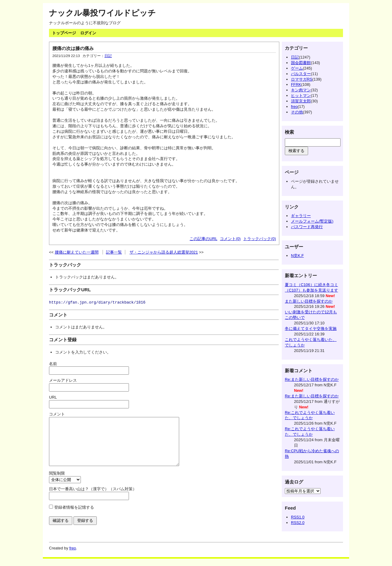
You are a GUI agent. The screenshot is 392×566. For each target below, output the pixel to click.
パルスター (301, 74)
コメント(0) (230, 239)
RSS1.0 (298, 517)
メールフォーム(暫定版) (312, 221)
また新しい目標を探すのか (309, 301)
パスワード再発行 (307, 227)
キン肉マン (301, 90)
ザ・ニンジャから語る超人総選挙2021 (164, 252)
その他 (297, 112)
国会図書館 (301, 63)
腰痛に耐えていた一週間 (77, 252)
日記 (108, 56)
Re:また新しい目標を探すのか (312, 379)
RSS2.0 (298, 523)
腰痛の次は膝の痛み (73, 48)
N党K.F (297, 256)
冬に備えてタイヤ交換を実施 (311, 329)
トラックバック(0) (260, 239)
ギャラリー (301, 216)
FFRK (296, 84)
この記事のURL (204, 239)
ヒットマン (301, 96)
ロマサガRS (302, 79)
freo (294, 107)
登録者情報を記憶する (74, 516)
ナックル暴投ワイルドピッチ (102, 13)
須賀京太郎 (301, 101)
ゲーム (297, 68)
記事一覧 (114, 252)
